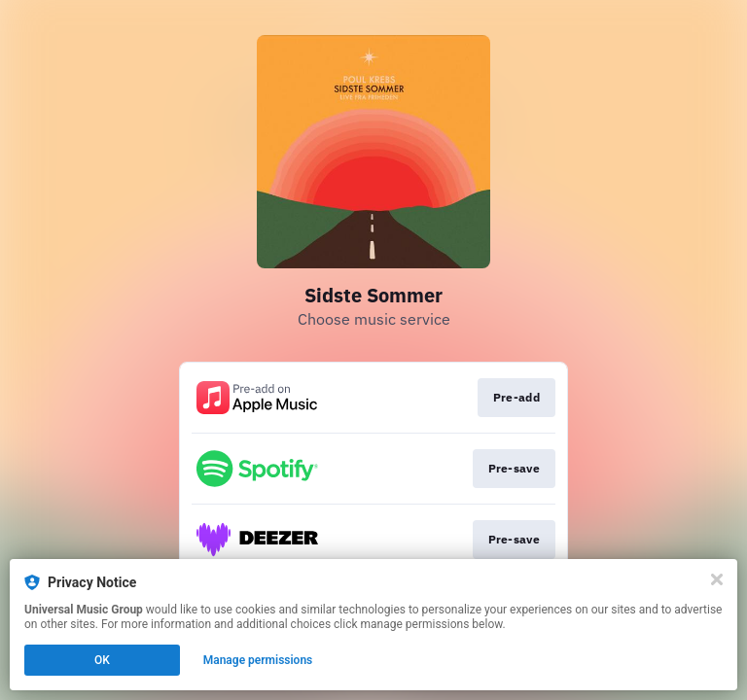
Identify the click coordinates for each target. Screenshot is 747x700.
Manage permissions (258, 660)
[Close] (717, 579)
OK (102, 660)
